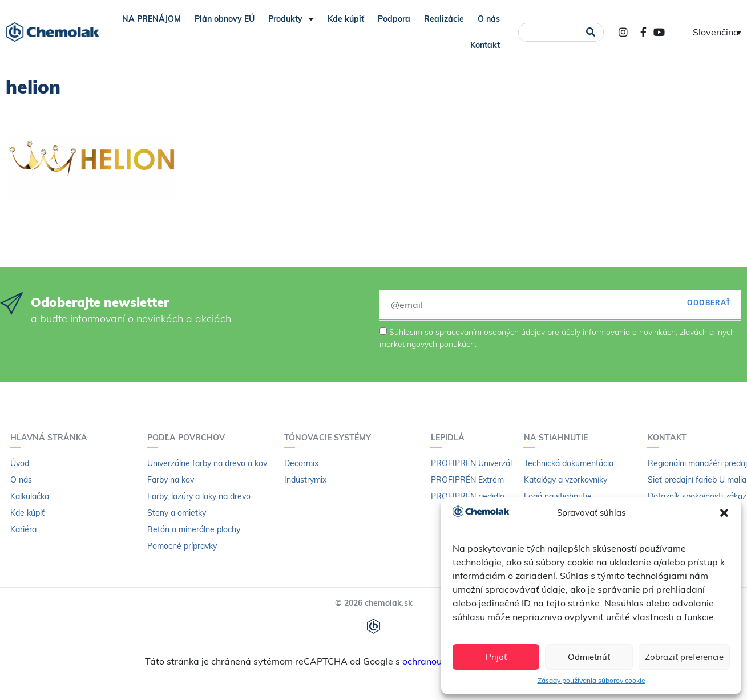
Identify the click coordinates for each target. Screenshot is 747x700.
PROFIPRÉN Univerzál (471, 463)
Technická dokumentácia (569, 463)
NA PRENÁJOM (152, 19)
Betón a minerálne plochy (194, 529)
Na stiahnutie (559, 438)
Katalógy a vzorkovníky (566, 480)
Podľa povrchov (189, 438)
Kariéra (23, 529)
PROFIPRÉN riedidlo (468, 496)
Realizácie (444, 19)
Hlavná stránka (52, 438)
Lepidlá (451, 438)
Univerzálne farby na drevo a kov (207, 463)
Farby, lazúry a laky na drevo (199, 496)
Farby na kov (171, 480)
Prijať (496, 657)
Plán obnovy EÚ (225, 19)
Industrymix (305, 480)
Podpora (394, 19)
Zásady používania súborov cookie (591, 680)
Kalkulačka (30, 496)
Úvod (20, 463)
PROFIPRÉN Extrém (467, 480)
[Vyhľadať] (591, 32)
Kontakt (485, 45)
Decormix (301, 463)
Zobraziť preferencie (684, 657)
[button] (724, 513)
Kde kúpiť (346, 19)
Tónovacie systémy (330, 438)
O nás (489, 19)
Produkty (291, 19)
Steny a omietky (177, 513)
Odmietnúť (589, 657)
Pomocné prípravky (182, 546)
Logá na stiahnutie (558, 496)
